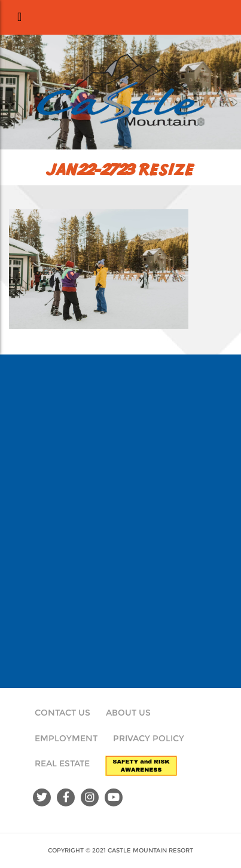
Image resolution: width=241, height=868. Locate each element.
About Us (128, 713)
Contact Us (62, 713)
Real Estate (62, 763)
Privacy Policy (149, 738)
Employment (66, 738)
